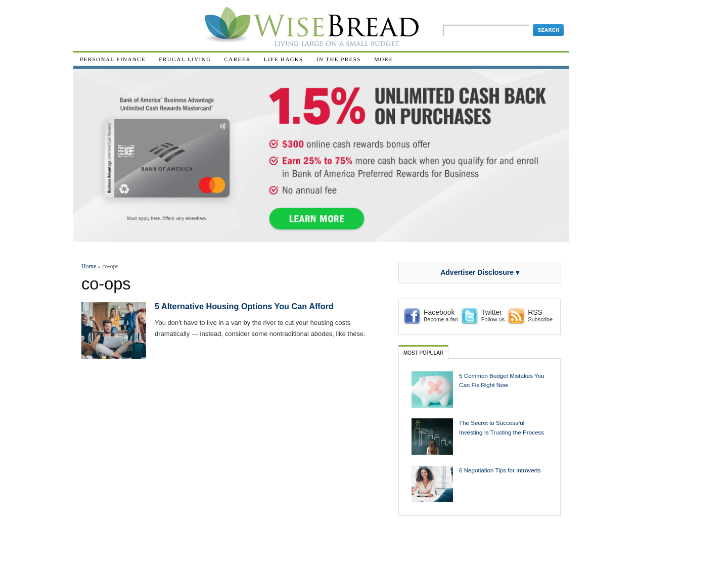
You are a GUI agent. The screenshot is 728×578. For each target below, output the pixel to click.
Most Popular (423, 353)
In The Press (339, 59)
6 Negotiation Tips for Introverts (500, 470)
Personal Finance (113, 59)
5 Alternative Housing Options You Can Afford (244, 306)
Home (89, 266)
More (384, 59)
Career (238, 59)
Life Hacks (284, 59)
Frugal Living (185, 59)
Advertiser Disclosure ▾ (480, 272)
